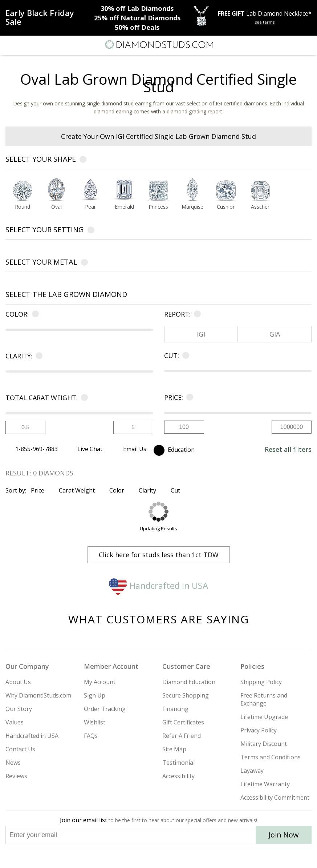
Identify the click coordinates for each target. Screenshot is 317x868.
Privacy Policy (259, 730)
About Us (18, 682)
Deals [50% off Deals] (137, 27)
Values (15, 722)
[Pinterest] (175, 856)
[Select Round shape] (23, 190)
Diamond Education (189, 682)
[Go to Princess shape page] (158, 207)
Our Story (19, 709)
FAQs (91, 736)
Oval (56, 207)
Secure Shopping (186, 695)
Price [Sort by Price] (41, 490)
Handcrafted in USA (158, 585)
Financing (175, 709)
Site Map (174, 749)
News (13, 763)
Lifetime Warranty (265, 784)
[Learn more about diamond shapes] (83, 160)
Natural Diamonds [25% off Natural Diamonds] (137, 18)
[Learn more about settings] (91, 231)
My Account (100, 682)
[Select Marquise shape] (192, 190)
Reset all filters (288, 449)
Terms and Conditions (271, 757)
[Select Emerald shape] (125, 190)
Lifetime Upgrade (264, 717)
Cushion (226, 207)
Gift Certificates (183, 722)
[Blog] (195, 856)
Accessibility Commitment (275, 797)
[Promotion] (47, 17)
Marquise (192, 207)
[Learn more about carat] (83, 398)
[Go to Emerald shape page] (125, 207)
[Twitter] (141, 856)
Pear (90, 207)
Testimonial (178, 763)
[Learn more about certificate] (196, 314)
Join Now (284, 835)
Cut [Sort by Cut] (178, 490)
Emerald (124, 207)
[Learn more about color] (34, 314)
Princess (158, 207)
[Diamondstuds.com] (159, 45)
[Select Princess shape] (158, 190)
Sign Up (95, 695)
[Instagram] (122, 856)
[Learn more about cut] (184, 355)
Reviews (16, 776)
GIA (275, 334)
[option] (23, 196)
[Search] (23, 44)
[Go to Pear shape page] (90, 207)
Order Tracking (105, 709)
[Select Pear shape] (90, 190)
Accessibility (178, 776)
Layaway (252, 771)
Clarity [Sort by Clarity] (151, 490)
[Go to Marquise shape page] (192, 207)
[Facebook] (159, 856)
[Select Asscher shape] (260, 190)
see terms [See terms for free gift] (265, 22)
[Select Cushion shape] (226, 190)
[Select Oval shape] (57, 190)
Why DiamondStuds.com (38, 695)
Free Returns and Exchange (264, 699)
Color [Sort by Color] (120, 490)
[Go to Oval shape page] (57, 207)
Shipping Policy (261, 682)
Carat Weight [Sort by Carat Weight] (80, 490)
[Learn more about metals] (84, 263)
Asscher (260, 207)
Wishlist (95, 722)
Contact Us (20, 749)
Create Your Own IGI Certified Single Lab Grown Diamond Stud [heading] (158, 136)
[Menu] (9, 45)
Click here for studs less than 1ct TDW (159, 555)
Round (23, 207)
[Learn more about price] (188, 397)
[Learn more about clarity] (38, 356)
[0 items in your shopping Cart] (308, 45)
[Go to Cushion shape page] (226, 207)
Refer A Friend (182, 736)
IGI (201, 334)
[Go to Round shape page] (23, 207)
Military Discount (264, 744)
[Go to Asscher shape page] (260, 207)
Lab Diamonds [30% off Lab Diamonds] (137, 8)
